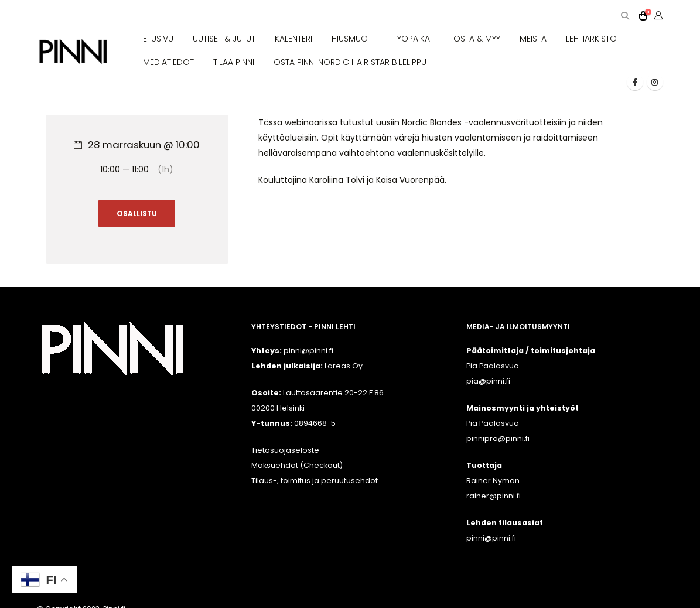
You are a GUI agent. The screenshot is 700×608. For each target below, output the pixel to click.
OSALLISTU (137, 214)
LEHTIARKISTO (591, 39)
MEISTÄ (533, 39)
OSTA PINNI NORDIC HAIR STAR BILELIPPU (350, 62)
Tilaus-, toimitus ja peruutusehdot (315, 481)
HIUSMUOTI (353, 39)
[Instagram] (655, 82)
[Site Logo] (73, 52)
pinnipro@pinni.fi (498, 438)
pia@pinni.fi (488, 381)
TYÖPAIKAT (414, 39)
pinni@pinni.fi (491, 538)
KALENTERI (293, 39)
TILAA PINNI (234, 62)
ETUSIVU (158, 39)
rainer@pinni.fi (494, 496)
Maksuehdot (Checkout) (297, 465)
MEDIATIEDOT (168, 62)
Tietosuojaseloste (285, 450)
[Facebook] (635, 82)
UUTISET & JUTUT (224, 39)
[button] (625, 16)
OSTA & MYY (477, 39)
